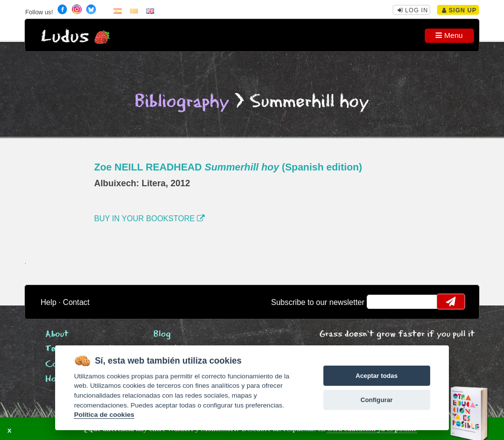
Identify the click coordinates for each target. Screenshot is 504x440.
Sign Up (459, 10)
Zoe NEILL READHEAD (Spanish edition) (228, 167)
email (381, 302)
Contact (76, 302)
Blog (162, 334)
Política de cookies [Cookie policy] (104, 415)
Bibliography (182, 102)
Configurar (376, 400)
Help (49, 302)
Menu (449, 35)
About (57, 334)
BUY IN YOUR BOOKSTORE (149, 219)
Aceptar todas (376, 376)
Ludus (65, 37)
